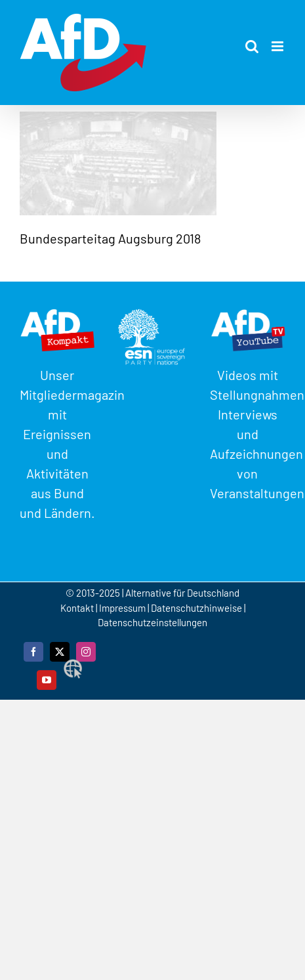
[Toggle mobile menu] (278, 46)
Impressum (122, 608)
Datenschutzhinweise (196, 608)
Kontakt (78, 608)
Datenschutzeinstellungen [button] (152, 622)
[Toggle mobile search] (252, 46)
